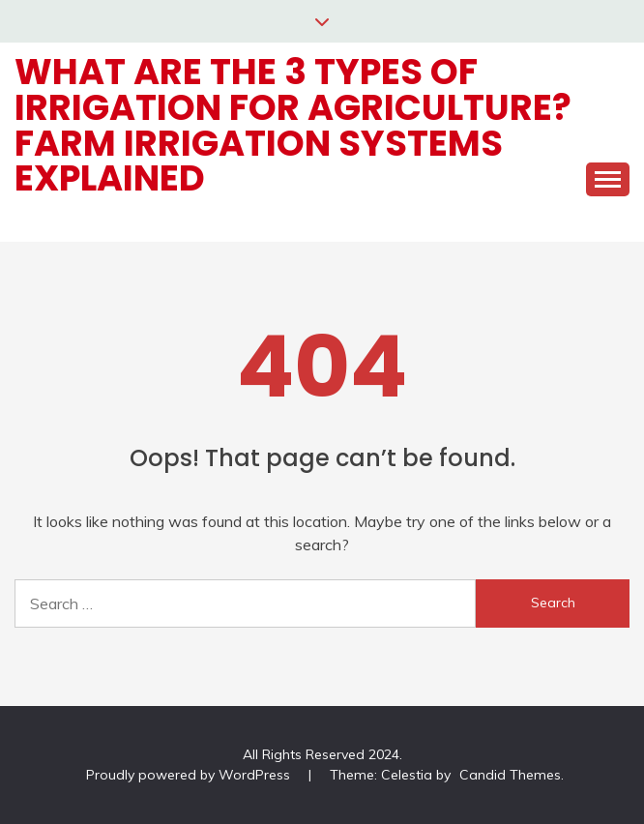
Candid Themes (510, 775)
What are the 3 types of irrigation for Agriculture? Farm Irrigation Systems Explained (293, 125)
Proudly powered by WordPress (190, 775)
